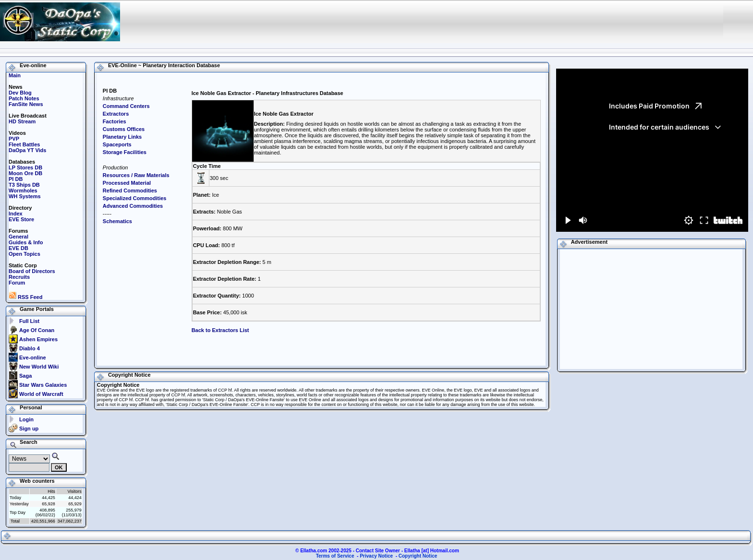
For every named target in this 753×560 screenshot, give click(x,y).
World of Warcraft (41, 394)
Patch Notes (24, 98)
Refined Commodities (130, 191)
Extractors (116, 114)
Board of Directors (32, 271)
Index (16, 214)
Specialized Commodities (135, 198)
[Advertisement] (534, 22)
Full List (29, 321)
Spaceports (117, 144)
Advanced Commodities (133, 206)
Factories (115, 121)
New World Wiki (39, 367)
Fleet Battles (24, 144)
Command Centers (126, 106)
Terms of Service (335, 556)
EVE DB (18, 248)
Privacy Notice (376, 556)
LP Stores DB (25, 167)
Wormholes (23, 191)
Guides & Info (26, 242)
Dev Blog (20, 93)
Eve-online (33, 357)
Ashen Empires (38, 339)
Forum (17, 283)
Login (26, 419)
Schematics (117, 221)
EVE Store (21, 219)
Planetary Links (122, 137)
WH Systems (25, 196)
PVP (14, 139)
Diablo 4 (30, 348)
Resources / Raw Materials (136, 175)
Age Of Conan (37, 330)
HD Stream (22, 121)
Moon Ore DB (25, 173)
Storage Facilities (125, 152)
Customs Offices (124, 129)
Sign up (29, 429)
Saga (25, 376)
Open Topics (24, 254)
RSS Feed (25, 297)
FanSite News (26, 104)
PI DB (16, 179)
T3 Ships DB (24, 185)
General (18, 237)
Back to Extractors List (220, 330)
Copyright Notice (418, 556)
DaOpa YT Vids (27, 150)
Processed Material (127, 183)
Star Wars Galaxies (43, 385)
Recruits (19, 277)
